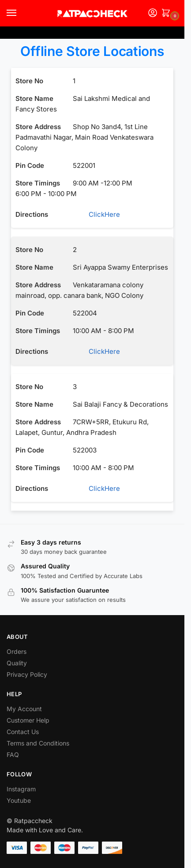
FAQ (13, 755)
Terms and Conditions (38, 743)
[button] (168, 13)
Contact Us (23, 732)
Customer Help (28, 720)
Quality (17, 663)
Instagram (21, 789)
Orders (17, 651)
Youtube (19, 800)
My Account (24, 709)
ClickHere (97, 214)
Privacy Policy (27, 674)
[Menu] (20, 13)
